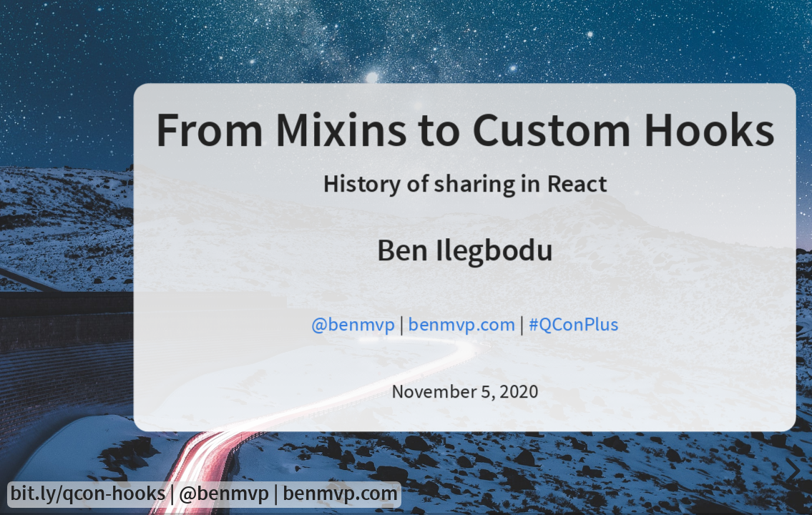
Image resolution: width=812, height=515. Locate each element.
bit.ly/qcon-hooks (88, 494)
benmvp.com (461, 324)
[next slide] (791, 471)
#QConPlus (573, 324)
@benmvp (352, 324)
